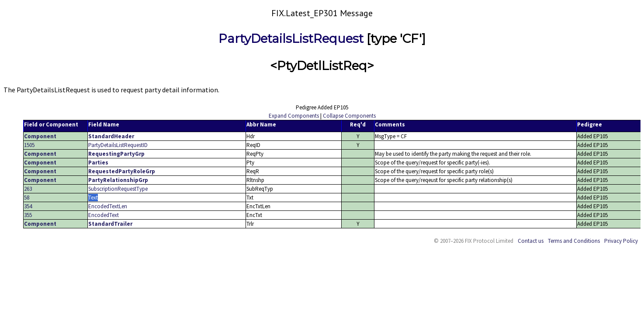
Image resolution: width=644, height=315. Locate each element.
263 (28, 189)
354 (28, 206)
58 (27, 198)
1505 (29, 145)
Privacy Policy (621, 241)
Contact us (531, 241)
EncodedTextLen (108, 206)
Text (93, 198)
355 (28, 215)
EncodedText (104, 215)
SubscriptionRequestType (118, 189)
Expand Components (294, 116)
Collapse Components (349, 116)
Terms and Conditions (574, 241)
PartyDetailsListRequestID (118, 145)
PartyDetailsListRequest (291, 38)
